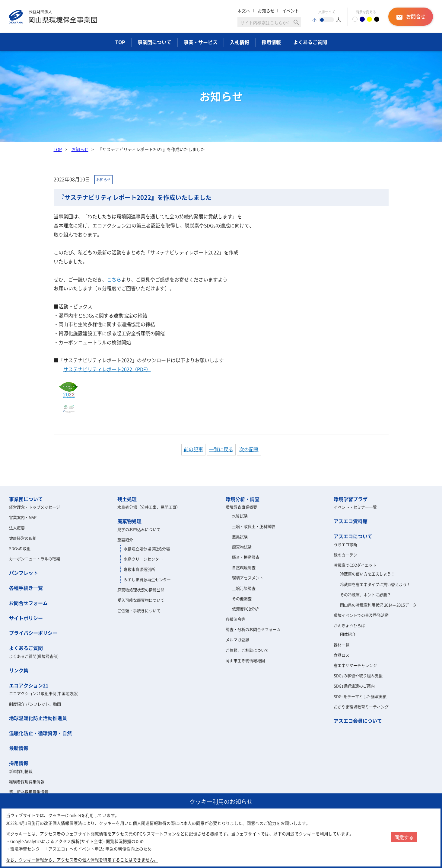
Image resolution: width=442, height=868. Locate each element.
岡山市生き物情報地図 (245, 660)
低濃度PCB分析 (245, 609)
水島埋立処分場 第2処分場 (147, 549)
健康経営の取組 (23, 538)
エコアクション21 (29, 685)
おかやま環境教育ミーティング (361, 707)
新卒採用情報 (21, 771)
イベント (291, 11)
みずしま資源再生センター (147, 579)
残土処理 (127, 499)
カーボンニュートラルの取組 (35, 559)
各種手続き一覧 (26, 588)
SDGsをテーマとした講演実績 (360, 696)
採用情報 (271, 42)
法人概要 (17, 528)
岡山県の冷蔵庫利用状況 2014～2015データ (378, 605)
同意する (404, 837)
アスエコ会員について (358, 721)
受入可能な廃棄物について (141, 600)
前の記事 (193, 449)
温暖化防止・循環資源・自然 (40, 733)
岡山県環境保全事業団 (53, 17)
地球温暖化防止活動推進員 (38, 718)
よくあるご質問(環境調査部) (34, 656)
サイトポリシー (26, 618)
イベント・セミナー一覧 (355, 507)
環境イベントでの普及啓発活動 (361, 615)
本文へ (244, 11)
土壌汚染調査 (244, 588)
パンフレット (24, 573)
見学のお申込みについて (139, 529)
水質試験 (240, 516)
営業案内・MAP (23, 517)
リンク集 (19, 670)
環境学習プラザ (351, 499)
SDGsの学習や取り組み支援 (358, 675)
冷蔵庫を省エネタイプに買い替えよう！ (375, 584)
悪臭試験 (240, 537)
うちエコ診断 (345, 544)
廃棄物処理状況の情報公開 (141, 590)
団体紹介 (348, 634)
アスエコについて (353, 536)
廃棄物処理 (129, 521)
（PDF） (107, 369)
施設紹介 (125, 540)
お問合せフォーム (28, 603)
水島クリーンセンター (143, 559)
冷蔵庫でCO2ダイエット (355, 565)
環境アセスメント (248, 578)
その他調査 (242, 598)
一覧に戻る (221, 449)
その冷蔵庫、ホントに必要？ (366, 595)
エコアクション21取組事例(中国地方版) (44, 693)
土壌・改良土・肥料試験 (254, 526)
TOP (120, 42)
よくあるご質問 (310, 42)
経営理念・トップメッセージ (35, 507)
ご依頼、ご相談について (247, 650)
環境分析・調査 (243, 499)
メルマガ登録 (237, 640)
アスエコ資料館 (351, 521)
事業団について (154, 42)
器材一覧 (342, 645)
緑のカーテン (345, 555)
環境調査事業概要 (241, 507)
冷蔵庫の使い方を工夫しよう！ (367, 574)
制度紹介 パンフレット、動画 (35, 704)
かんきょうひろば (349, 625)
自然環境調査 (244, 567)
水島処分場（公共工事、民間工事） (149, 507)
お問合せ (411, 17)
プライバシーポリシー (33, 633)
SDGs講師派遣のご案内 (354, 686)
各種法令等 (235, 619)
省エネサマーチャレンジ (355, 665)
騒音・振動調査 (246, 557)
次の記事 (249, 449)
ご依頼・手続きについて (139, 611)
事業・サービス (201, 42)
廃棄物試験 (242, 547)
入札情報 (240, 42)
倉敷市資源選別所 (139, 569)
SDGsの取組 (20, 548)
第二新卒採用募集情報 (29, 792)
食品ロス (342, 655)
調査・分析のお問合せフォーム (253, 629)
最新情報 (19, 748)
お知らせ (266, 11)
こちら (114, 279)
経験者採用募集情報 (27, 781)
